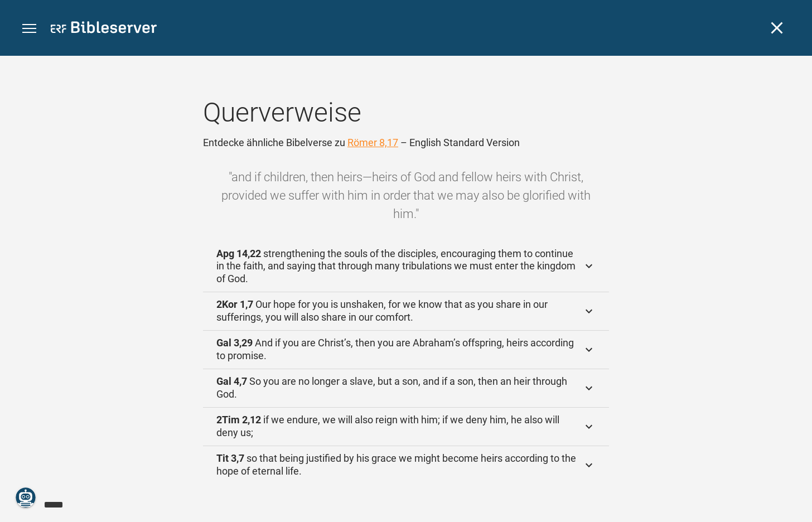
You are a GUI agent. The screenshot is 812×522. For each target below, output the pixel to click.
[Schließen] (777, 28)
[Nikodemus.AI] (26, 497)
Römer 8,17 (373, 142)
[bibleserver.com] (104, 29)
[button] (29, 29)
